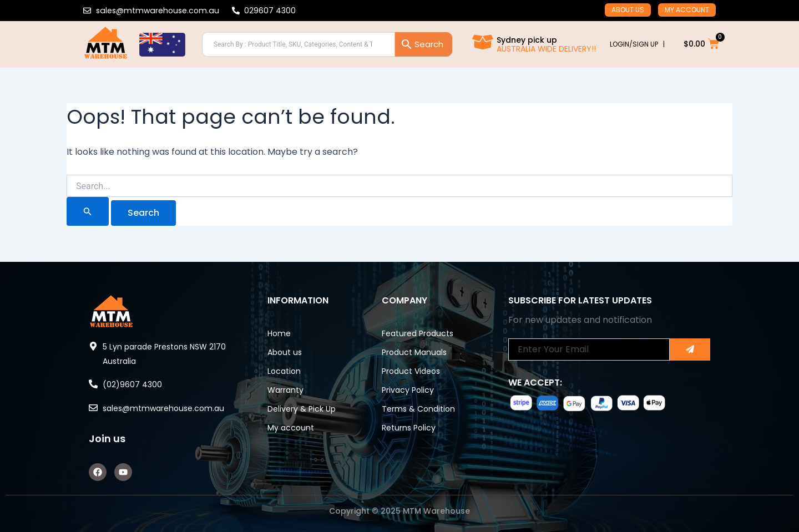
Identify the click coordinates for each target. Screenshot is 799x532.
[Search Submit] (88, 211)
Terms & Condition (418, 409)
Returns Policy (409, 428)
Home (279, 333)
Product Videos (411, 371)
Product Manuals (414, 352)
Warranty (285, 390)
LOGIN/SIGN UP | (637, 44)
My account (687, 10)
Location (284, 371)
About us (628, 10)
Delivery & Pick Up (302, 409)
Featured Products (418, 333)
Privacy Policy (408, 390)
